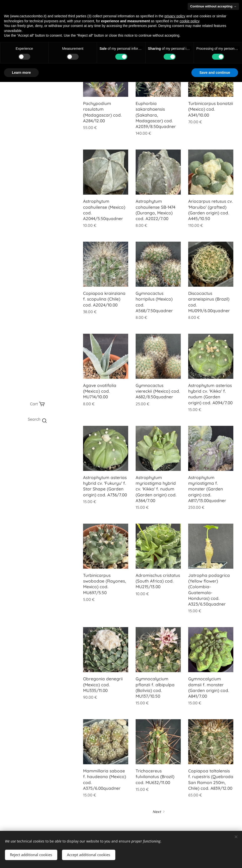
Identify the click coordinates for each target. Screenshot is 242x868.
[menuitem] (37, 440)
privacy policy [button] (175, 16)
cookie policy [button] (189, 21)
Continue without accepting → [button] (213, 6)
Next (157, 812)
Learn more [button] (21, 73)
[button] (37, 419)
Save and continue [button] (215, 73)
